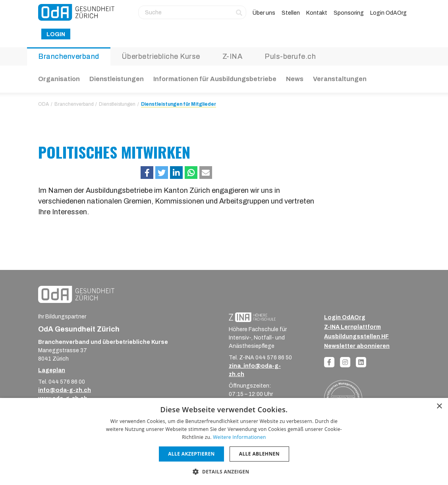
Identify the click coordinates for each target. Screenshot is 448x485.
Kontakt (317, 13)
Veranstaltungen (340, 79)
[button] (147, 173)
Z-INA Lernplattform (352, 327)
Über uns (264, 13)
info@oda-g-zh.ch (65, 390)
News (295, 79)
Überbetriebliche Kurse (161, 56)
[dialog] (224, 441)
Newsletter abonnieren (357, 346)
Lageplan (52, 370)
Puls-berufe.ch (290, 56)
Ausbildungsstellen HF (356, 337)
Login (56, 34)
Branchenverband (69, 56)
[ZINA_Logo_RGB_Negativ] (252, 317)
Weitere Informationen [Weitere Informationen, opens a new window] (239, 437)
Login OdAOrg (388, 13)
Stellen (291, 13)
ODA (43, 104)
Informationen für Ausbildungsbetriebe (215, 79)
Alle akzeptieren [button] (191, 454)
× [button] (439, 406)
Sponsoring (349, 13)
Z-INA (233, 56)
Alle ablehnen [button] (259, 454)
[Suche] (192, 12)
